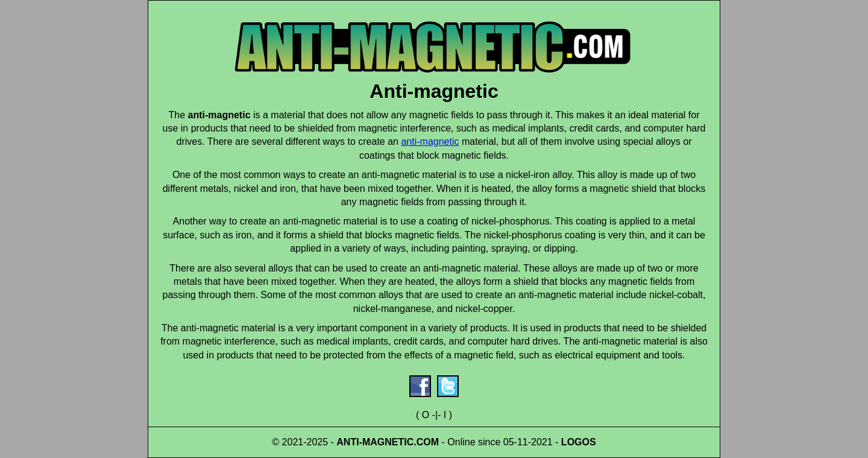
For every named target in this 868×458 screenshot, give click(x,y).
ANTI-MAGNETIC (375, 442)
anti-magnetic (430, 142)
